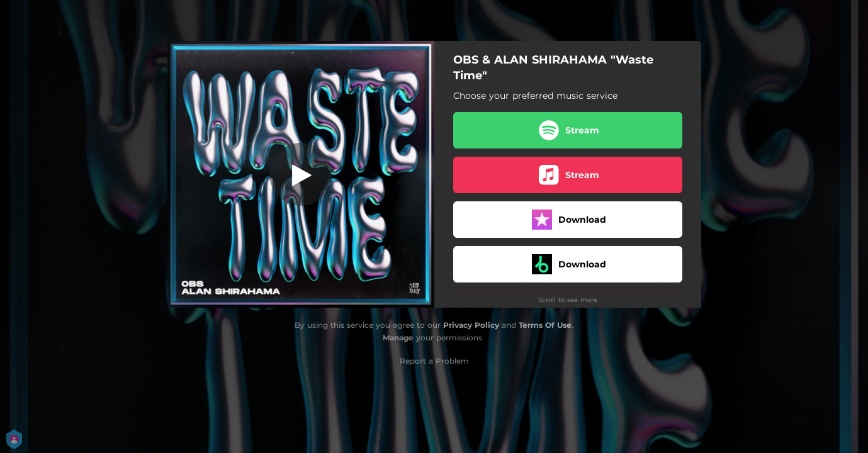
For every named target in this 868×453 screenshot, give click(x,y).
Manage (398, 338)
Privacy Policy (471, 325)
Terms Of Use (545, 325)
